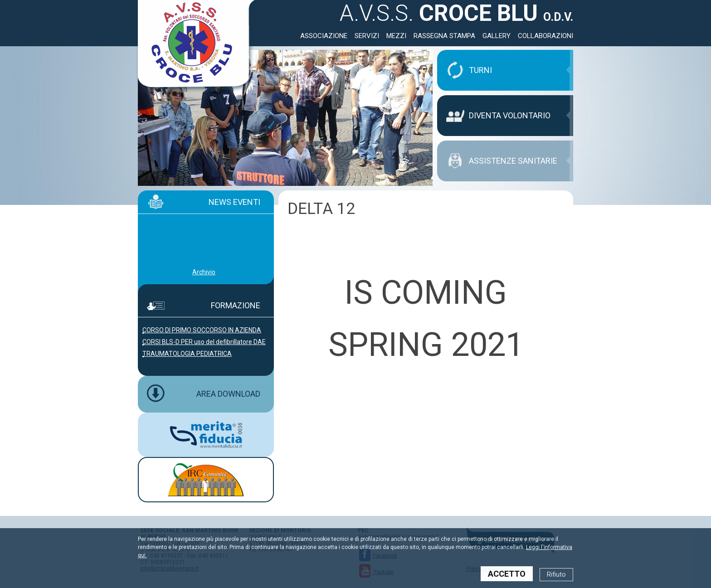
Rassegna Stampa (444, 36)
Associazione (324, 36)
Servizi (367, 36)
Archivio (204, 272)
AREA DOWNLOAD (228, 394)
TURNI (480, 70)
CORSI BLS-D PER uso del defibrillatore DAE (204, 342)
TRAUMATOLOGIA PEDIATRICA (187, 354)
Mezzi (396, 36)
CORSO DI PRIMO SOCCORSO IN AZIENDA (202, 330)
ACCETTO (507, 574)
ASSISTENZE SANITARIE (513, 161)
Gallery (497, 36)
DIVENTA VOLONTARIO (510, 115)
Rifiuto (556, 575)
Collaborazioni (545, 36)
